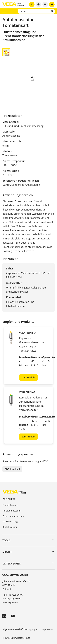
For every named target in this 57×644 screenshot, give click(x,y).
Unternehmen (12, 543)
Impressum (48, 609)
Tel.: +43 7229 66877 (13, 574)
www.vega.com (10, 582)
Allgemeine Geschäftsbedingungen (20, 609)
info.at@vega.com (11, 578)
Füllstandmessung (12, 490)
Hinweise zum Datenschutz (16, 617)
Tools (6, 520)
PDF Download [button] (12, 448)
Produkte (9, 479)
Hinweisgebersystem (13, 626)
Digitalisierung (10, 506)
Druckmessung (10, 501)
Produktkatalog (10, 485)
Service (7, 531)
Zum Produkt (28, 357)
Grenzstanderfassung (13, 496)
